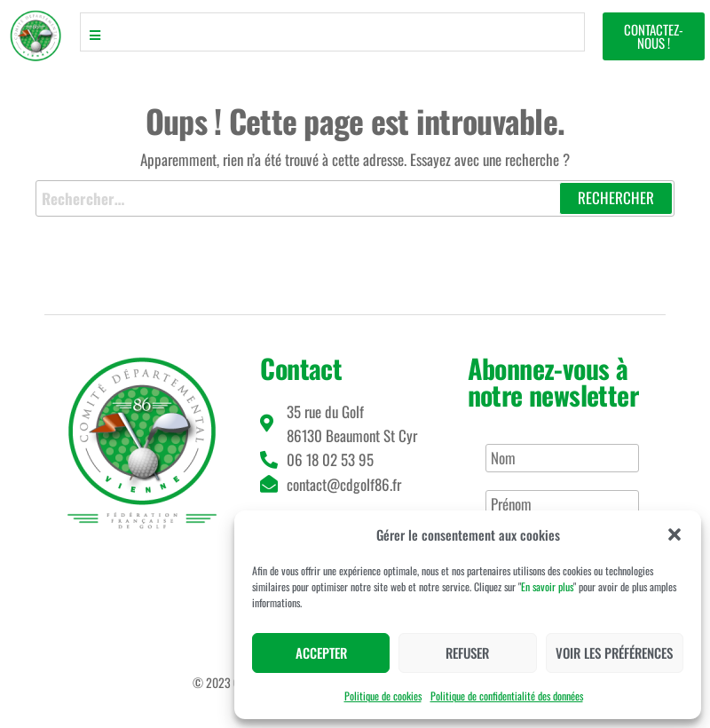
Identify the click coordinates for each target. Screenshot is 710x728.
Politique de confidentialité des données (507, 696)
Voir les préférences (614, 653)
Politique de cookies (383, 696)
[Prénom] (562, 504)
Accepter (321, 653)
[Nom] (562, 458)
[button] (674, 534)
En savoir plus (547, 586)
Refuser (467, 653)
